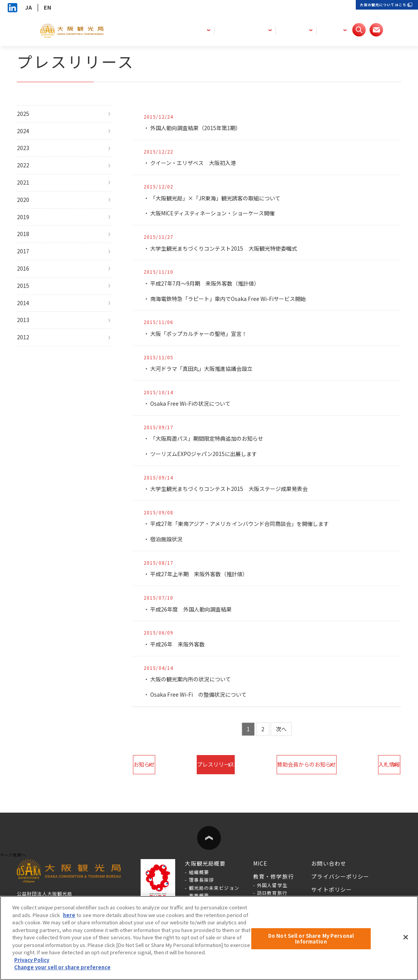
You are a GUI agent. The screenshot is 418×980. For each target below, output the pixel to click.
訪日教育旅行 (272, 893)
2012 (32, 389)
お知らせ (158, 764)
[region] (209, 938)
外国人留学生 (272, 885)
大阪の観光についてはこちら (372, 7)
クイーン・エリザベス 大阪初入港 (197, 163)
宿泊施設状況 (168, 539)
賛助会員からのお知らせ (302, 764)
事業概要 (199, 895)
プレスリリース (220, 764)
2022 (32, 178)
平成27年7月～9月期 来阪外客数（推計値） (210, 283)
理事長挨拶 (202, 880)
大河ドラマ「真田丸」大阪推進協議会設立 (205, 369)
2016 (32, 305)
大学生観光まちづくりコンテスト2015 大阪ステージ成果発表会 (236, 489)
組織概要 (199, 872)
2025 (32, 116)
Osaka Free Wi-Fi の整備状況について (204, 694)
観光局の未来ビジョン (214, 888)
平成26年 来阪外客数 (180, 644)
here (69, 915)
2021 (32, 200)
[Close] (406, 937)
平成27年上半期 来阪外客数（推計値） (203, 574)
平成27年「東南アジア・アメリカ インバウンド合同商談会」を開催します (247, 524)
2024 (32, 137)
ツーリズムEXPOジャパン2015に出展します (209, 454)
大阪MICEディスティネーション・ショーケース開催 (218, 213)
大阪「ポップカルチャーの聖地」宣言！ (202, 334)
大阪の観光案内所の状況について (194, 679)
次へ (282, 729)
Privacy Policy (32, 960)
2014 (32, 347)
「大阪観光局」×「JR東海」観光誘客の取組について (221, 198)
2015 (32, 326)
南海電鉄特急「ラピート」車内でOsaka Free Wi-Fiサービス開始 (236, 299)
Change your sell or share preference (62, 967)
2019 (32, 242)
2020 (32, 221)
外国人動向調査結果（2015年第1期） (200, 128)
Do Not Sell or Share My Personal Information (311, 939)
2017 (32, 284)
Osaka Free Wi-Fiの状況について (195, 403)
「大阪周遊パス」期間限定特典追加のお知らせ (211, 438)
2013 (32, 368)
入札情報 (375, 764)
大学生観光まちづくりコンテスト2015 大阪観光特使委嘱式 (230, 248)
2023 (32, 157)
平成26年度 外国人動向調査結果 (194, 609)
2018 (32, 263)
